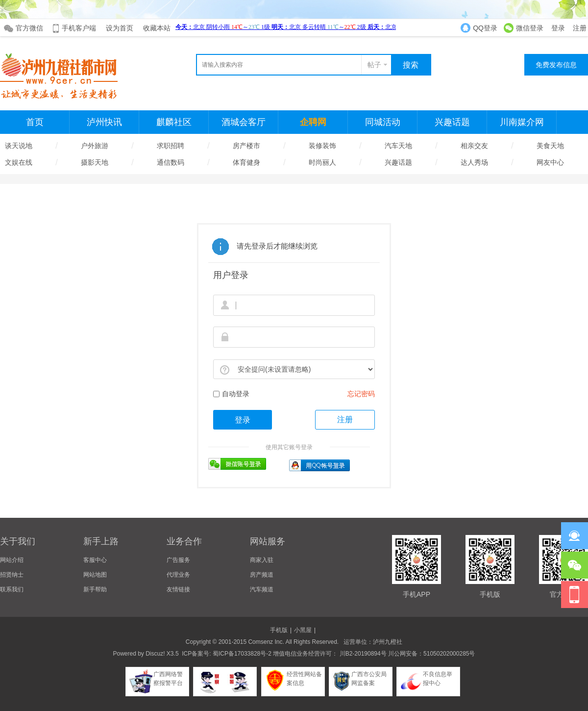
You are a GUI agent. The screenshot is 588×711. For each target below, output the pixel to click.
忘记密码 (361, 394)
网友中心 (550, 162)
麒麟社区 (174, 122)
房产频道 (262, 575)
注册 (580, 28)
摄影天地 (95, 162)
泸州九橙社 (388, 642)
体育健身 (246, 162)
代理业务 (178, 575)
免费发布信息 (556, 65)
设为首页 (120, 28)
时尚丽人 (322, 162)
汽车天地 (398, 146)
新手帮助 (95, 589)
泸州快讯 (104, 122)
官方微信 (29, 28)
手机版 (279, 630)
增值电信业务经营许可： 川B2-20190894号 (330, 654)
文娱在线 (19, 162)
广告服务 (178, 560)
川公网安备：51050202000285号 (431, 654)
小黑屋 (303, 630)
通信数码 (171, 162)
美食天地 (550, 146)
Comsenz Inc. (266, 642)
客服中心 (95, 560)
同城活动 (383, 122)
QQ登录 (485, 28)
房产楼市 (246, 146)
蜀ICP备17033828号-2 (242, 654)
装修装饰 (322, 146)
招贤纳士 (12, 575)
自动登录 (231, 394)
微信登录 (530, 28)
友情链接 (178, 589)
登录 (558, 28)
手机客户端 (79, 28)
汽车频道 (262, 589)
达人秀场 (474, 162)
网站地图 (95, 575)
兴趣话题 (452, 122)
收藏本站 (157, 28)
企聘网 (313, 122)
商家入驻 (262, 560)
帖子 (374, 65)
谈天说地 (19, 146)
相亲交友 (474, 146)
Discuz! (155, 654)
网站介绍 (12, 560)
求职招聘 (171, 146)
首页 (35, 122)
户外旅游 (95, 146)
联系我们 (12, 589)
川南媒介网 (522, 122)
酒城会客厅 (244, 122)
